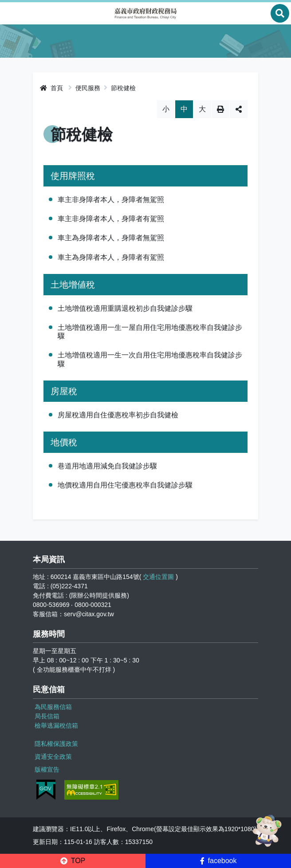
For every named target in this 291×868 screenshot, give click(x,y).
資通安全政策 (53, 757)
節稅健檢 (123, 88)
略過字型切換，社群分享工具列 (146, 100)
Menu (11, 13)
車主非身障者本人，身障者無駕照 (111, 200)
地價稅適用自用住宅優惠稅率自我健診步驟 (125, 485)
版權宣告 (47, 769)
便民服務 (88, 88)
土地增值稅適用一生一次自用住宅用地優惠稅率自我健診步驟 (150, 359)
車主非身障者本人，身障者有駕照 (111, 219)
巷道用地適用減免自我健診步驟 (107, 466)
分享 (239, 109)
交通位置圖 (158, 577)
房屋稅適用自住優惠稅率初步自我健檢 (118, 415)
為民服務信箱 (53, 707)
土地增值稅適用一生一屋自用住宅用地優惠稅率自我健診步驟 (150, 332)
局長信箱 (47, 716)
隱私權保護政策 (56, 744)
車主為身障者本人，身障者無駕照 (111, 238)
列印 (220, 109)
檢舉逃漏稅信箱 (56, 725)
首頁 (51, 88)
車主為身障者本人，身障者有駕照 (111, 257)
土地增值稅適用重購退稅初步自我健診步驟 (125, 308)
